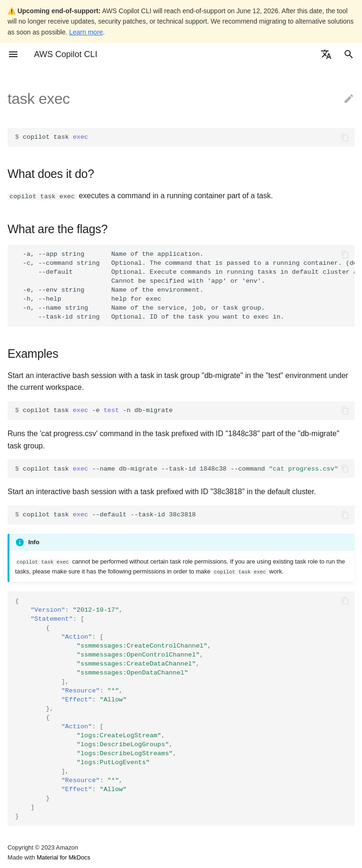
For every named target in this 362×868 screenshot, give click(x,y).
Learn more (86, 32)
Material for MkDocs (64, 857)
